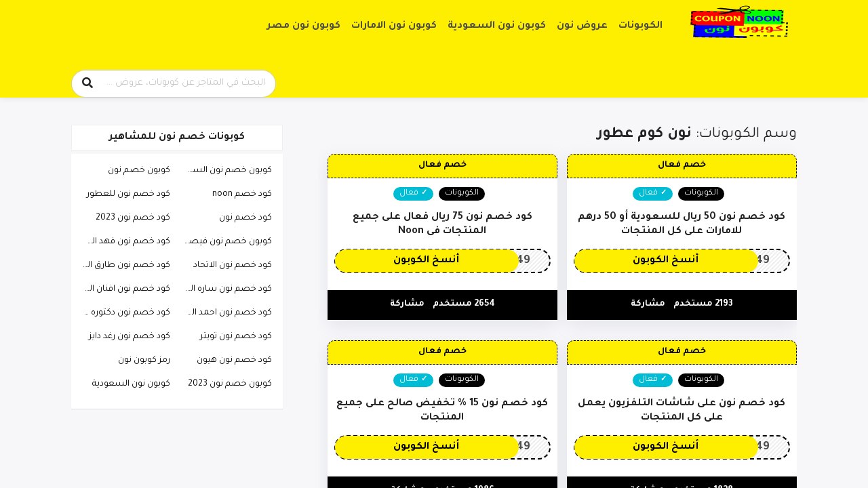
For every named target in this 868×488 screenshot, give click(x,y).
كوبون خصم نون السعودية (224, 171)
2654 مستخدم (464, 304)
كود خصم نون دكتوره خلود (123, 313)
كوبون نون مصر (304, 26)
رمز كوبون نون (144, 361)
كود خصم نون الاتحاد (233, 266)
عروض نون (582, 26)
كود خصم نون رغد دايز (130, 337)
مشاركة (648, 304)
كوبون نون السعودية (497, 26)
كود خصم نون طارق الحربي (123, 266)
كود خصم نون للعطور (129, 195)
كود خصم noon (242, 195)
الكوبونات (640, 26)
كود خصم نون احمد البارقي (224, 313)
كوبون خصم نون (139, 171)
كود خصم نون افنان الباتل (123, 289)
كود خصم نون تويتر (236, 337)
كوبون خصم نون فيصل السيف (224, 242)
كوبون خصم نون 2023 (230, 384)
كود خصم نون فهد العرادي (123, 242)
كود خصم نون (245, 218)
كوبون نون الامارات (394, 26)
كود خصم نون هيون (234, 361)
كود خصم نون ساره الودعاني (224, 289)
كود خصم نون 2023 (133, 218)
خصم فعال (682, 165)
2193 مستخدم (703, 304)
